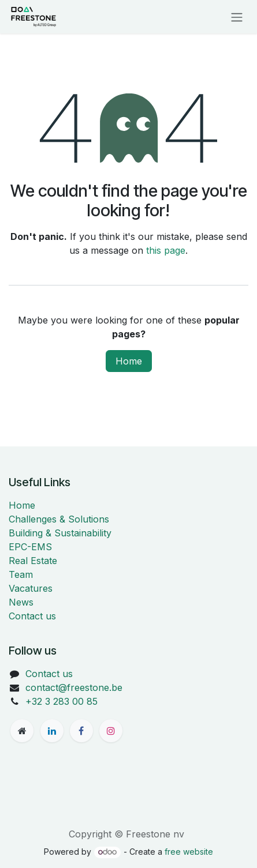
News (21, 602)
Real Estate (33, 561)
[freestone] (22, 731)
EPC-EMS (30, 547)
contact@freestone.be (74, 687)
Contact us (32, 616)
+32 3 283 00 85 (62, 701)
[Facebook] (81, 731)
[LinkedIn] (52, 731)
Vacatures (31, 588)
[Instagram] (111, 731)
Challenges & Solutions (59, 519)
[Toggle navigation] (237, 17)
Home (129, 361)
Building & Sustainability (60, 533)
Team (21, 574)
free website (189, 852)
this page (166, 250)
